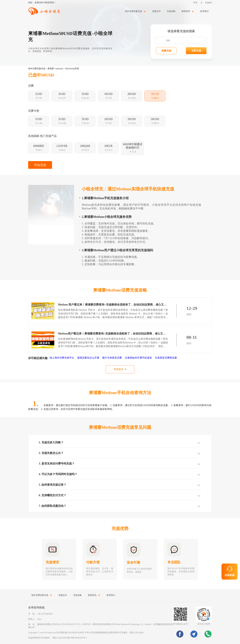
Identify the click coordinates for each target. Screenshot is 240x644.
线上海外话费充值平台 (62, 358)
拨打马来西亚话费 (112, 358)
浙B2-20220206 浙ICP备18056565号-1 (70, 638)
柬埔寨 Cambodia (55, 69)
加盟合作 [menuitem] (156, 11)
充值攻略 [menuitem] (171, 11)
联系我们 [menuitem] (204, 11)
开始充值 (40, 165)
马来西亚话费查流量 (166, 358)
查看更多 (119, 369)
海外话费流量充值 (37, 69)
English (209, 3)
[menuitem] (135, 11)
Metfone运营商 (72, 69)
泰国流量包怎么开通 (88, 358)
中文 (195, 3)
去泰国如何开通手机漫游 (139, 358)
